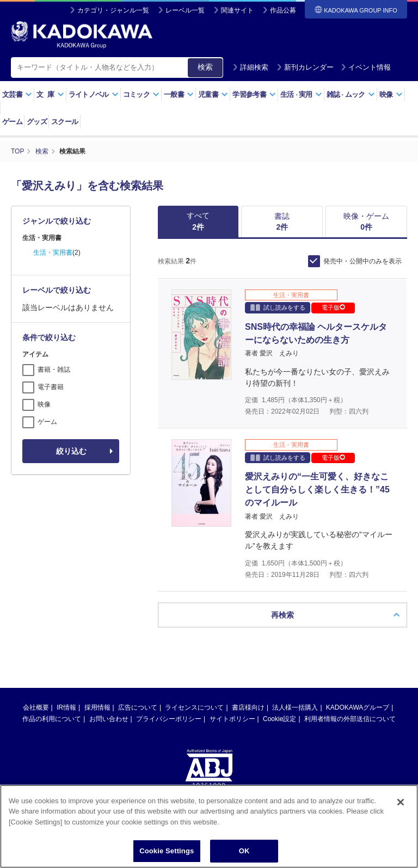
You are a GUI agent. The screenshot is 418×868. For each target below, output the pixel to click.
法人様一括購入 (295, 707)
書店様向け (248, 707)
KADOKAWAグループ (358, 707)
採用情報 (97, 707)
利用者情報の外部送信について (350, 719)
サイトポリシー (232, 719)
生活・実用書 (53, 253)
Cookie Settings (167, 851)
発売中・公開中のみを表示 (362, 261)
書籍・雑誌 (54, 370)
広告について (138, 707)
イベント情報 (366, 67)
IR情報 (66, 707)
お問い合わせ (109, 719)
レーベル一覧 (185, 10)
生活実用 (301, 94)
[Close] (401, 802)
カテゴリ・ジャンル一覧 (113, 10)
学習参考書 (254, 94)
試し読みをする (278, 307)
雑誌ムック (351, 94)
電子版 (333, 307)
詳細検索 (250, 67)
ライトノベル (94, 94)
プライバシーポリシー (169, 719)
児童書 (213, 94)
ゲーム (12, 122)
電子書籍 (51, 387)
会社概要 (36, 707)
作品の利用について (52, 719)
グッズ (37, 122)
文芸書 (17, 94)
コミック (141, 94)
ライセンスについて (194, 707)
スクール (64, 122)
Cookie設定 (279, 719)
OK (244, 851)
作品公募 (283, 10)
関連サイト (237, 10)
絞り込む (71, 451)
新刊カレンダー (305, 67)
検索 (205, 67)
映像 (391, 94)
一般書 (179, 94)
